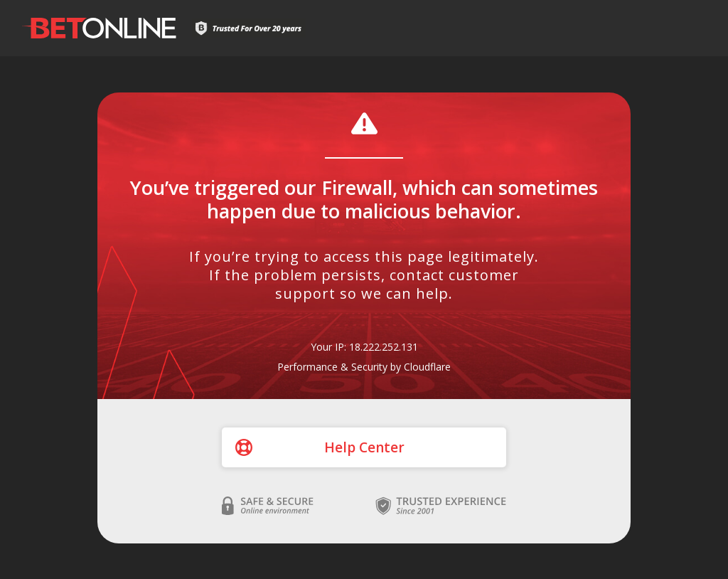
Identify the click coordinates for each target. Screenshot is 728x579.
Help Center (364, 447)
